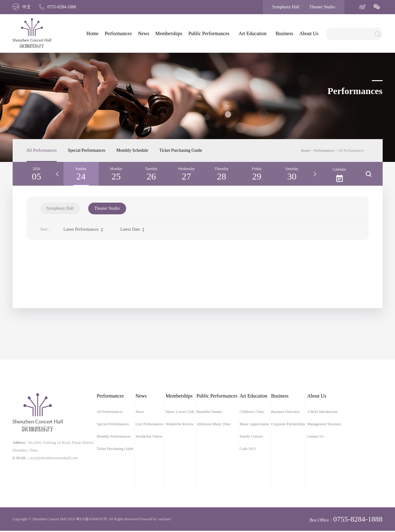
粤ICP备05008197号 (92, 519)
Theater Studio (322, 7)
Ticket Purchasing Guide (181, 150)
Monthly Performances (114, 436)
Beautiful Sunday (209, 412)
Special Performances (87, 150)
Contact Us (315, 436)
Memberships (169, 33)
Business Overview (285, 412)
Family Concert (251, 436)
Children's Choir (252, 412)
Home (92, 33)
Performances (118, 33)
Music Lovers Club (180, 412)
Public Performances (209, 33)
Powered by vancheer (155, 519)
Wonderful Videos (149, 436)
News (143, 33)
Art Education (253, 33)
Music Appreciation (254, 424)
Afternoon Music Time (213, 424)
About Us (309, 33)
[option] (81, 174)
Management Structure (324, 424)
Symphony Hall (286, 7)
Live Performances (149, 424)
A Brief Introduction (322, 412)
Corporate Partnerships (288, 424)
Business (284, 33)
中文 (22, 7)
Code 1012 (248, 449)
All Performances (42, 150)
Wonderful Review (180, 424)
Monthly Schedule (132, 150)
